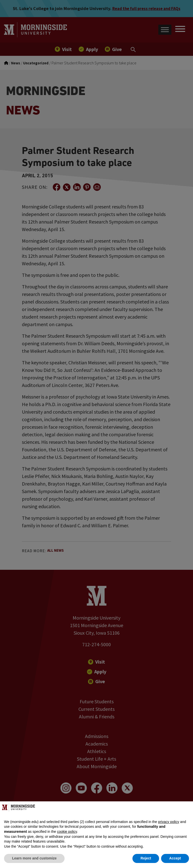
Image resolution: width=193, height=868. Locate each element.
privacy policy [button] (169, 822)
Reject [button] (146, 858)
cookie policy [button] (67, 832)
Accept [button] (175, 858)
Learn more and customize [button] (34, 858)
